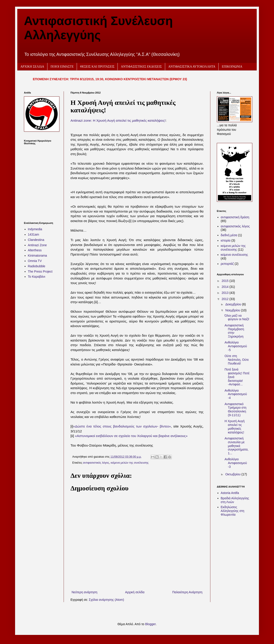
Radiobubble (37, 266)
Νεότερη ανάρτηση (84, 592)
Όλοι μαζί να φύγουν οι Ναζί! (237, 317)
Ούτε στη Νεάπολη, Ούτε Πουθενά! (237, 360)
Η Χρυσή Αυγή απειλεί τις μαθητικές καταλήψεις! (235, 427)
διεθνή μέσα (229, 235)
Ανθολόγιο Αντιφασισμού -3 (236, 463)
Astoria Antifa (230, 493)
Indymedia (35, 229)
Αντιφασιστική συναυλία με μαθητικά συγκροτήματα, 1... (237, 446)
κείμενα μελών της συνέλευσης (130, 463)
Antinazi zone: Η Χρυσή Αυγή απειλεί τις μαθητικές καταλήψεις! (118, 120)
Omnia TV (35, 261)
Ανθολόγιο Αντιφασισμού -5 (236, 346)
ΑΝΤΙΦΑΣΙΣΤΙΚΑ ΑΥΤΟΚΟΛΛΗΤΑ (192, 67)
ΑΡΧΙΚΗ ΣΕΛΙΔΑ (32, 67)
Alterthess (35, 250)
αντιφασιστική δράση (235, 217)
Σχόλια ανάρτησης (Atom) (107, 600)
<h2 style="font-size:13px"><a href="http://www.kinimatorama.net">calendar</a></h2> (41, 180)
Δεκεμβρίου (234, 304)
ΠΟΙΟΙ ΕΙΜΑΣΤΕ (62, 67)
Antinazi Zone (37, 245)
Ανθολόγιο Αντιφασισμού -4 (236, 394)
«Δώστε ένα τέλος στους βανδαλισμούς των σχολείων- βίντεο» (122, 426)
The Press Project (40, 271)
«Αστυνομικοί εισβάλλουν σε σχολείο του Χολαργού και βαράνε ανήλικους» (132, 436)
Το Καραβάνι (37, 277)
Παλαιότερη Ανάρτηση (187, 592)
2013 (226, 293)
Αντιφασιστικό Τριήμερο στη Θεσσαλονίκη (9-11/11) (235, 410)
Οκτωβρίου (233, 474)
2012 (226, 299)
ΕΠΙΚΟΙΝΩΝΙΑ (232, 67)
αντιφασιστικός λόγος (96, 463)
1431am (34, 234)
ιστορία (226, 240)
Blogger (150, 624)
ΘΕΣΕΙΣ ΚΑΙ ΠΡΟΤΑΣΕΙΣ (97, 67)
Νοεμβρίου (233, 310)
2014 (226, 287)
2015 (226, 281)
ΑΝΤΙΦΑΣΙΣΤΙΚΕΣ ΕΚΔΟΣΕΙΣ (141, 67)
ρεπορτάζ (227, 264)
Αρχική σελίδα (135, 592)
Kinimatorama (37, 256)
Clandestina (36, 240)
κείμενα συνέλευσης (234, 255)
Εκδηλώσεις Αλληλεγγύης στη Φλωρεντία (233, 511)
